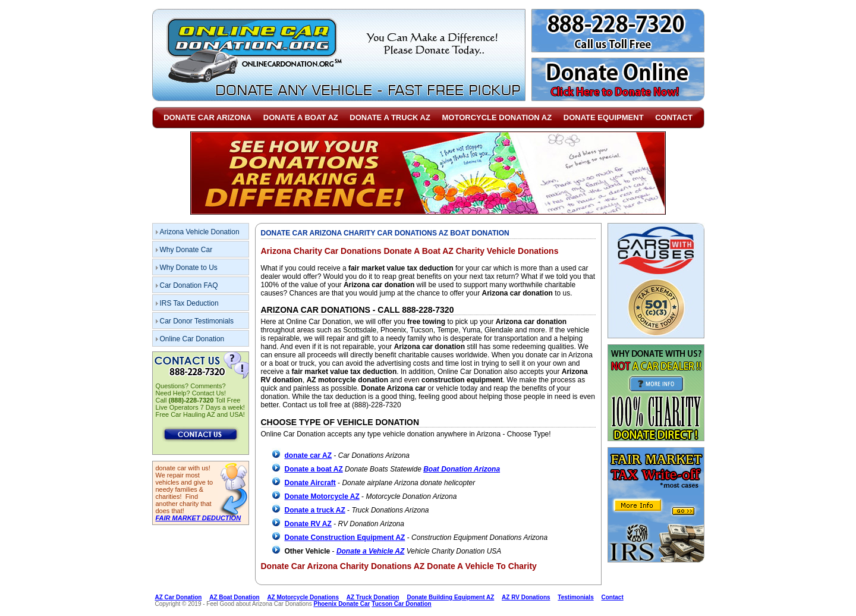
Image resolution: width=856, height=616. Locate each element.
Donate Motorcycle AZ (322, 496)
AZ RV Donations (526, 597)
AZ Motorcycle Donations (303, 597)
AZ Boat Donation (234, 597)
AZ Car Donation (179, 597)
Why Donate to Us (189, 268)
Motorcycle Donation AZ (497, 117)
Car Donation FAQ (189, 285)
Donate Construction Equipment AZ (345, 538)
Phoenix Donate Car (342, 604)
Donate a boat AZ (314, 469)
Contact (674, 117)
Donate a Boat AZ (301, 117)
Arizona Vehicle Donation (200, 232)
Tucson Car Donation (401, 604)
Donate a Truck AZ (390, 117)
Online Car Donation (192, 339)
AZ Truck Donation (373, 597)
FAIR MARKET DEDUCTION (199, 518)
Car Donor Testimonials (197, 321)
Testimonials (575, 597)
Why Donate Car (186, 250)
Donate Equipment (604, 117)
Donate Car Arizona (207, 117)
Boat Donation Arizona (462, 469)
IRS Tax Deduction (189, 303)
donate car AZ (309, 455)
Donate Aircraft (310, 483)
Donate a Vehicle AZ (370, 551)
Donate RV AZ (308, 524)
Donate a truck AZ (315, 510)
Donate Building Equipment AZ (450, 597)
